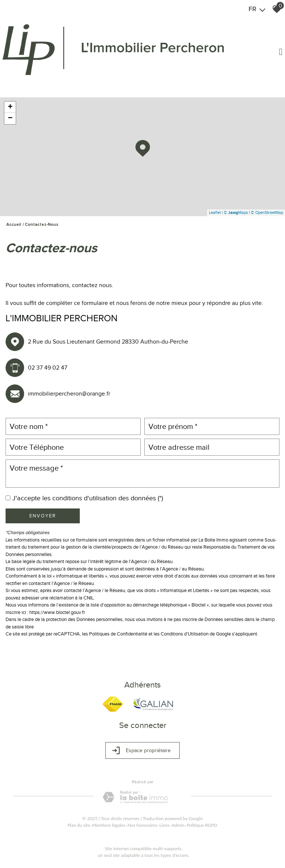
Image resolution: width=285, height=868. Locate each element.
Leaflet (215, 212)
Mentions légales (109, 825)
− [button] (10, 118)
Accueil (14, 225)
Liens (164, 825)
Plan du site (79, 825)
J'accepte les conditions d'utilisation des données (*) (88, 498)
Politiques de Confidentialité (118, 634)
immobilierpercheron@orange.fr (69, 394)
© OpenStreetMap (267, 212)
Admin (178, 825)
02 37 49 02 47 (47, 368)
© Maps (236, 212)
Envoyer (43, 516)
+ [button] (10, 107)
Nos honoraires (142, 825)
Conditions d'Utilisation (185, 634)
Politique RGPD (202, 825)
